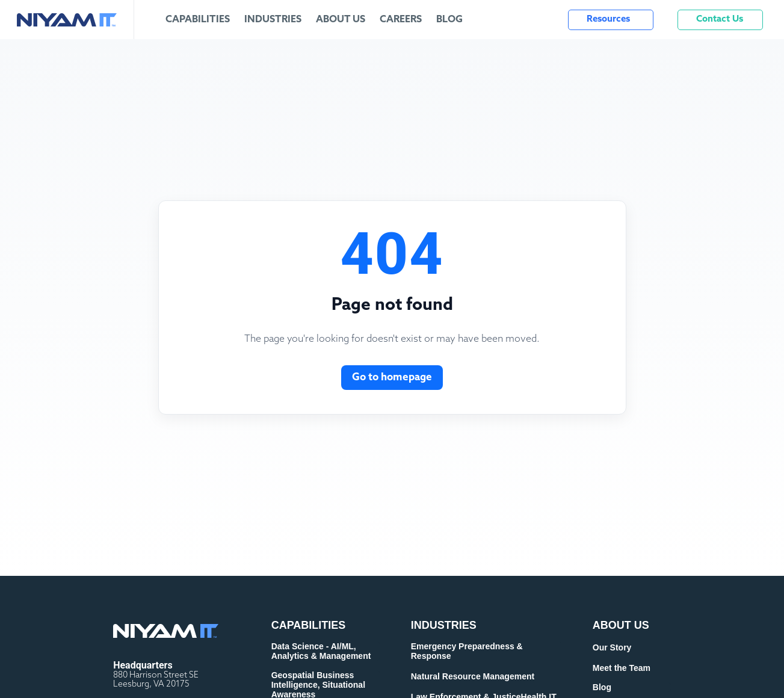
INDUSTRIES (444, 625)
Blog (449, 20)
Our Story (612, 647)
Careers (401, 20)
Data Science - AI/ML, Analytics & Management (321, 651)
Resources (608, 20)
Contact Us (720, 20)
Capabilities (198, 20)
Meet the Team (622, 668)
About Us (341, 20)
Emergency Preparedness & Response (467, 651)
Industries (273, 20)
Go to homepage (392, 378)
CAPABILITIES (309, 625)
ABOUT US (621, 625)
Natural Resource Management (473, 676)
